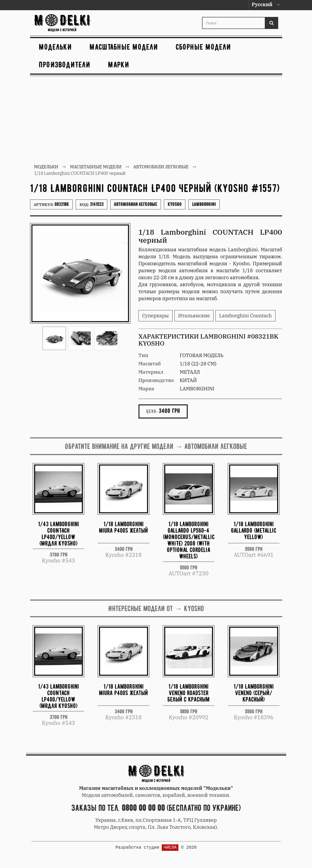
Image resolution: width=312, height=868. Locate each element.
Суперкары (156, 316)
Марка (146, 389)
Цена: (152, 411)
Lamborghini (204, 204)
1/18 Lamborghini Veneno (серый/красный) (254, 693)
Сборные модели (203, 47)
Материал (151, 372)
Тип (143, 355)
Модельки (55, 47)
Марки (119, 65)
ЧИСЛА (170, 848)
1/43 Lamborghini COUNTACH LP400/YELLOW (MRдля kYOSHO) (58, 533)
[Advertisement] (156, 121)
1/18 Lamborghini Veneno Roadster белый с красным (188, 693)
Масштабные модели (124, 47)
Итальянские (194, 316)
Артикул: (52, 204)
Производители (65, 65)
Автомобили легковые (136, 204)
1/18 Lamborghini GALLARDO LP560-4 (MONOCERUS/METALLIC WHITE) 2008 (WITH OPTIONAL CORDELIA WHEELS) (189, 540)
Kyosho (175, 204)
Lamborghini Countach (245, 316)
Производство (156, 380)
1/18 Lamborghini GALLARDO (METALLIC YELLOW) (254, 530)
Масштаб (150, 364)
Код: (91, 204)
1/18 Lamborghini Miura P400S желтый (123, 527)
